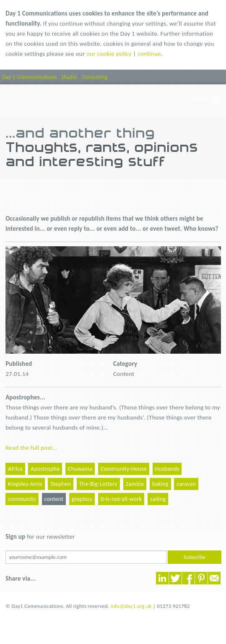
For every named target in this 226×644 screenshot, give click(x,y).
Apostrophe (45, 469)
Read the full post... (31, 448)
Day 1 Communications (30, 77)
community (22, 499)
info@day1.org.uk (131, 606)
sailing (158, 499)
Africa (15, 469)
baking (160, 484)
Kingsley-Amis (25, 484)
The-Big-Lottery (98, 484)
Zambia (135, 484)
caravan (186, 484)
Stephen (61, 484)
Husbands (167, 469)
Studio (69, 77)
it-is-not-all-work (121, 499)
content (54, 499)
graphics (82, 499)
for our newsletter (40, 537)
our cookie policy (109, 54)
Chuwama (80, 469)
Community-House (124, 469)
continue (149, 54)
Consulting (95, 77)
